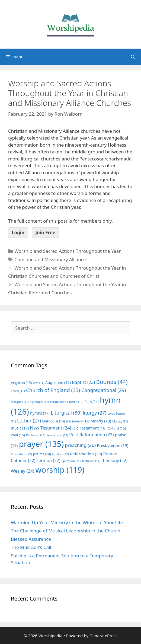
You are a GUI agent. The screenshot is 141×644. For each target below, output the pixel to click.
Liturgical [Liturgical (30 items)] (66, 413)
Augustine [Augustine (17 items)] (58, 382)
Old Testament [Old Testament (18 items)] (89, 428)
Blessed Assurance (31, 539)
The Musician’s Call (31, 547)
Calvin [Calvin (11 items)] (18, 391)
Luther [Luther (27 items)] (29, 421)
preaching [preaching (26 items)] (80, 445)
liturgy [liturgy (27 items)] (94, 413)
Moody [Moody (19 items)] (101, 421)
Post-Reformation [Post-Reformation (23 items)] (91, 435)
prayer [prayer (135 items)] (41, 444)
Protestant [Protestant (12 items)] (21, 454)
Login (18, 233)
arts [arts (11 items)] (39, 383)
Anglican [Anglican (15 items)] (21, 383)
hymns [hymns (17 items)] (40, 413)
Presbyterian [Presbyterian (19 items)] (112, 445)
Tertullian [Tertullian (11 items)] (91, 461)
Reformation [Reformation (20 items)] (86, 454)
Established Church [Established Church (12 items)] (67, 402)
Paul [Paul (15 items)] (18, 435)
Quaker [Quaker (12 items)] (61, 454)
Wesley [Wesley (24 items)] (23, 471)
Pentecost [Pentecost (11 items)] (36, 435)
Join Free (45, 233)
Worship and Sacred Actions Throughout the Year (68, 251)
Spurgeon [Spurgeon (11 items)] (71, 461)
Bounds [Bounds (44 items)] (112, 382)
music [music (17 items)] (20, 428)
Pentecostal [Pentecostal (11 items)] (57, 435)
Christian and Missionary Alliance (50, 259)
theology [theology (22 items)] (114, 460)
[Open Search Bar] (133, 57)
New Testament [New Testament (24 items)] (51, 428)
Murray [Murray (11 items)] (120, 421)
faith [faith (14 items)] (92, 402)
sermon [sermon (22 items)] (49, 460)
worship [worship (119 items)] (60, 470)
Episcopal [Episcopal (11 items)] (40, 402)
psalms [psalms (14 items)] (42, 454)
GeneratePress (103, 636)
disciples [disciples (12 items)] (20, 402)
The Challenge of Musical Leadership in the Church (66, 531)
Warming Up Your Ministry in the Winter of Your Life (67, 523)
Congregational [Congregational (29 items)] (104, 390)
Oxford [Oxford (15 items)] (117, 428)
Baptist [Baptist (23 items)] (83, 382)
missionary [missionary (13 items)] (78, 421)
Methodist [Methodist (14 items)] (53, 421)
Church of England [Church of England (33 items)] (53, 390)
